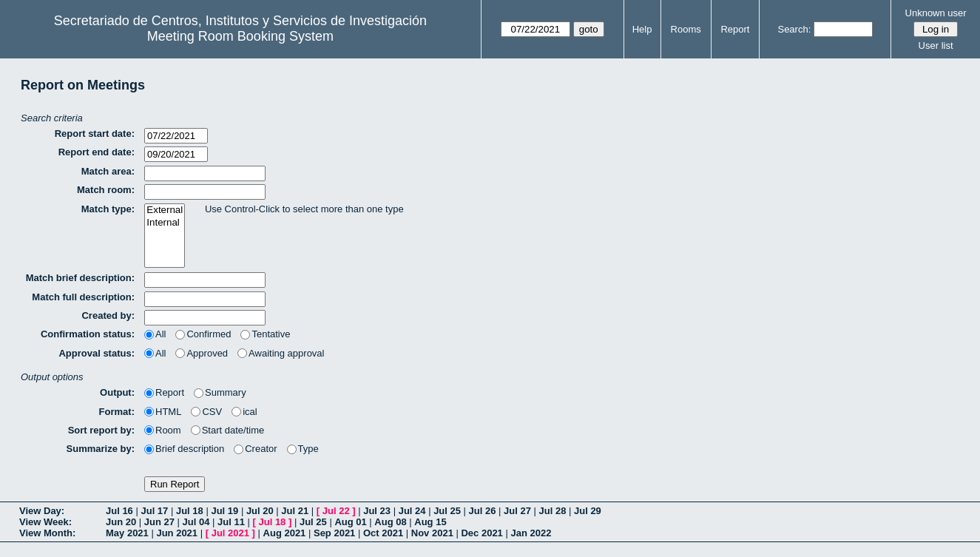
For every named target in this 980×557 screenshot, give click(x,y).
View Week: (45, 522)
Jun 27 (159, 522)
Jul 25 (447, 511)
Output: (117, 392)
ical (244, 412)
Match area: (108, 171)
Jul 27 (517, 511)
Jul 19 (224, 511)
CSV (206, 412)
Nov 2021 (432, 533)
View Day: (42, 511)
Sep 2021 (334, 533)
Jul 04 (196, 522)
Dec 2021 (481, 533)
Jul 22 (336, 511)
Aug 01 (350, 522)
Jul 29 (588, 511)
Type (303, 449)
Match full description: (83, 297)
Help (642, 29)
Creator (255, 449)
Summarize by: (101, 449)
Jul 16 (119, 511)
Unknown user (936, 13)
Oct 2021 (383, 533)
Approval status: (97, 353)
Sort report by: (101, 430)
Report (735, 29)
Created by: (108, 315)
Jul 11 (231, 522)
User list (936, 45)
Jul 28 (553, 511)
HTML (163, 412)
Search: (794, 29)
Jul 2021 (230, 533)
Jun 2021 (177, 533)
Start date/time (228, 430)
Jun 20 (121, 522)
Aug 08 (390, 522)
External (165, 210)
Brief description (184, 449)
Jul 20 (260, 511)
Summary (220, 392)
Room (163, 430)
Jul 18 (190, 511)
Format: (117, 412)
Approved (202, 353)
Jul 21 (295, 511)
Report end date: (97, 152)
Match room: (106, 190)
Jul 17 (154, 511)
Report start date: (95, 134)
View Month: (47, 533)
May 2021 (127, 533)
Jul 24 (412, 511)
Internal (165, 223)
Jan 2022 (531, 533)
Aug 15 (430, 522)
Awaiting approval (281, 353)
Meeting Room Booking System (240, 36)
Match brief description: (80, 278)
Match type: (108, 209)
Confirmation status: (88, 334)
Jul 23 (377, 511)
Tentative (265, 334)
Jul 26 (483, 511)
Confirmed (203, 334)
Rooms (686, 29)
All (155, 334)
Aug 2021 (285, 533)
